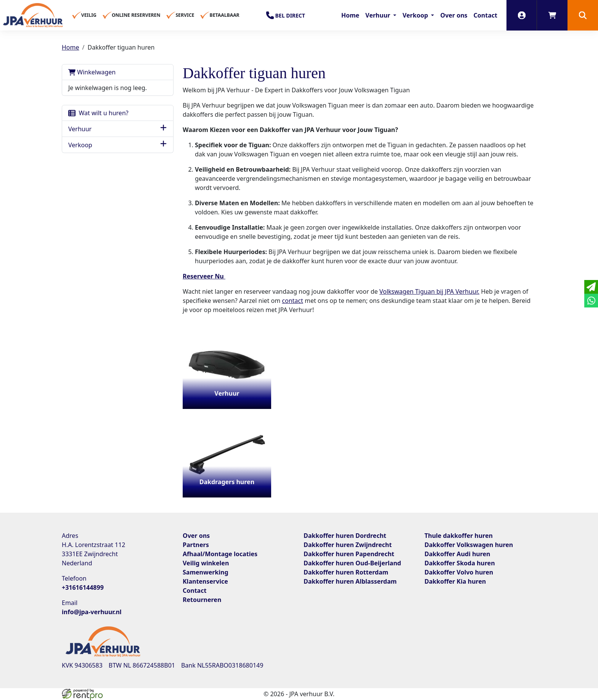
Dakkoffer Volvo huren (459, 572)
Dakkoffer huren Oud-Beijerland (352, 563)
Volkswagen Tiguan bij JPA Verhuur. (429, 291)
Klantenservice (205, 581)
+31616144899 (83, 587)
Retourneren (202, 600)
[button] (583, 15)
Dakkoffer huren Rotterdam (346, 572)
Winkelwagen (92, 72)
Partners (196, 545)
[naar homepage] (33, 15)
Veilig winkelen (206, 563)
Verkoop (416, 15)
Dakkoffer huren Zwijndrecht (348, 545)
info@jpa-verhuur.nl (92, 612)
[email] (591, 287)
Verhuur (379, 15)
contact (292, 301)
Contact (485, 15)
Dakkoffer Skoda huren (460, 563)
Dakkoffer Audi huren (457, 554)
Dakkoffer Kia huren (455, 581)
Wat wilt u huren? (98, 113)
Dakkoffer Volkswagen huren (469, 545)
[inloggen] (522, 15)
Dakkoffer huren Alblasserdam (350, 581)
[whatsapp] (591, 301)
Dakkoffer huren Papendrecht (349, 554)
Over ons (454, 15)
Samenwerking (206, 572)
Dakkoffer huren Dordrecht (345, 536)
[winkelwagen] (552, 15)
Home (350, 15)
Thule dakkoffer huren (459, 536)
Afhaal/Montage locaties (220, 554)
